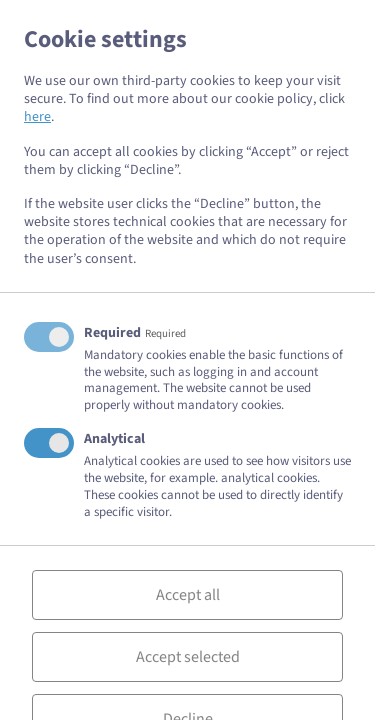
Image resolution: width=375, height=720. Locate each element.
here (37, 117)
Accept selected (188, 657)
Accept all (188, 595)
